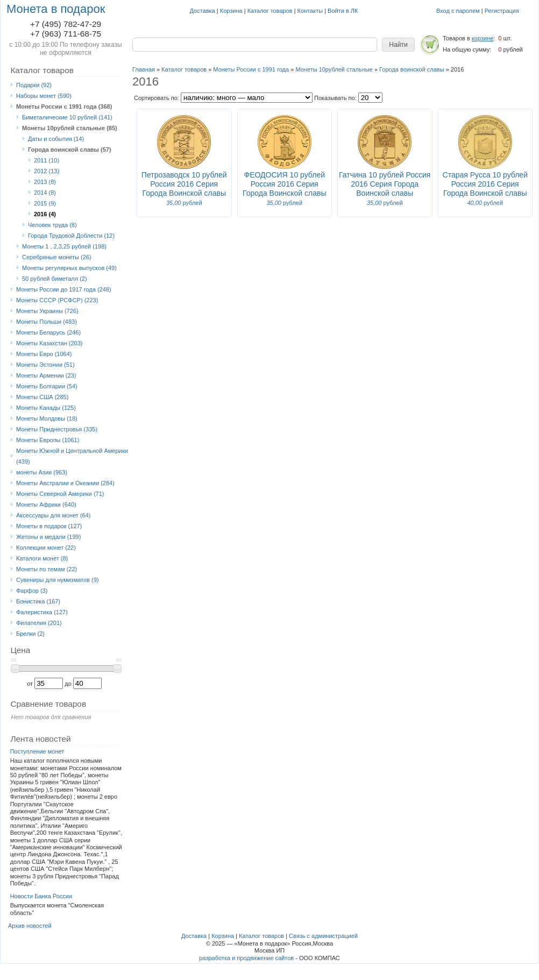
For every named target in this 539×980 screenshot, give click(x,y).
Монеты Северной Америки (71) (60, 494)
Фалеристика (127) (42, 612)
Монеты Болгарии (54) (47, 386)
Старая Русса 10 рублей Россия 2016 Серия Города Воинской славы (485, 184)
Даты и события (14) (56, 139)
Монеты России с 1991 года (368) (64, 106)
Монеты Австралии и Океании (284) (65, 483)
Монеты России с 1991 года (251, 69)
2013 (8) (45, 182)
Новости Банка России (41, 896)
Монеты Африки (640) (46, 505)
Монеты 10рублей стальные (334, 69)
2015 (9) (45, 203)
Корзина (231, 11)
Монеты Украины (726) (47, 311)
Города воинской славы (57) (70, 150)
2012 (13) (47, 171)
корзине (483, 38)
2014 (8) (45, 193)
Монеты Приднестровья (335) (57, 429)
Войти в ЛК (343, 11)
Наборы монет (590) (44, 96)
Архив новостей (30, 926)
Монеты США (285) (42, 397)
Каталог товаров (270, 11)
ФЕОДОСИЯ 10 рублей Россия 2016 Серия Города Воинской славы (284, 184)
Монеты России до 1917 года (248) (64, 289)
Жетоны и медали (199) (48, 537)
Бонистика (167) (38, 601)
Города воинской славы (412, 69)
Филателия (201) (39, 623)
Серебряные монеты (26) (57, 257)
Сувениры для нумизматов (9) (57, 580)
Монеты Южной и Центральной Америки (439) (72, 456)
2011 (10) (47, 160)
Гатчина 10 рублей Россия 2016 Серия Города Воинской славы (385, 184)
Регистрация (502, 11)
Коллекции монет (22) (46, 548)
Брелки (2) (30, 634)
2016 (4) (45, 214)
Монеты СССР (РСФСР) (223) (57, 300)
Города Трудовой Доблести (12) (71, 236)
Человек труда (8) (52, 225)
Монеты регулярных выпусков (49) (69, 268)
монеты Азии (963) (42, 472)
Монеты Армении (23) (46, 375)
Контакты (310, 11)
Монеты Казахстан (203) (49, 343)
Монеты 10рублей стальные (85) (70, 128)
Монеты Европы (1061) (48, 440)
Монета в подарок (56, 9)
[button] (398, 45)
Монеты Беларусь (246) (48, 332)
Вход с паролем (458, 11)
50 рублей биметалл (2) (55, 279)
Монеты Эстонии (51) (45, 365)
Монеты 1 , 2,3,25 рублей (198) (64, 246)
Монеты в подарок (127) (49, 526)
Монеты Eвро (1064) (44, 354)
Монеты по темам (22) (47, 569)
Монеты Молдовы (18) (47, 418)
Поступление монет (37, 751)
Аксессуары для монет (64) (53, 515)
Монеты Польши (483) (47, 322)
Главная (144, 69)
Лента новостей (40, 739)
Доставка (203, 11)
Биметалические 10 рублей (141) (67, 117)
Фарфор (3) (32, 591)
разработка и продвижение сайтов (246, 958)
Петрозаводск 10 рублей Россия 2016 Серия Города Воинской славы (184, 184)
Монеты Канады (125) (46, 408)
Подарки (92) (34, 85)
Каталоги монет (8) (42, 558)
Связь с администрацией (323, 936)
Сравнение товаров (48, 704)
